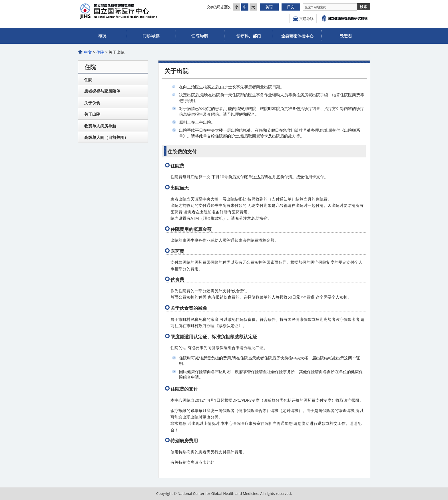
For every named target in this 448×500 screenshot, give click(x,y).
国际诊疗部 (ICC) (346, 36)
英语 (269, 7)
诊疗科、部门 (248, 36)
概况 (103, 36)
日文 (291, 7)
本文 (0, 0)
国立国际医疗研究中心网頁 (345, 19)
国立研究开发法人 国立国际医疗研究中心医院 (136, 11)
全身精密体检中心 (297, 36)
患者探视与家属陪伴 (102, 91)
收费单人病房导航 (100, 126)
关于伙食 (92, 103)
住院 (200, 36)
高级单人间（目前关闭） (106, 137)
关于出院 (92, 114)
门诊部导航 (151, 36)
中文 (88, 52)
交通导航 (303, 19)
